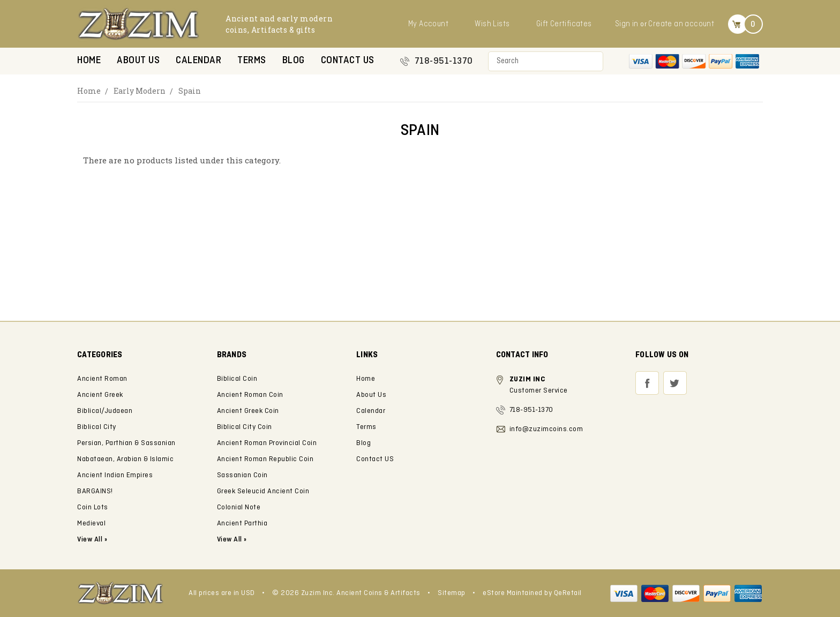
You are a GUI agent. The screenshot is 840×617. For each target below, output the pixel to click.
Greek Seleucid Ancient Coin (263, 491)
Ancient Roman (102, 379)
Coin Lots (93, 507)
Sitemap (452, 593)
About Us (138, 61)
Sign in (627, 24)
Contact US (348, 61)
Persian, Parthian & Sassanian (126, 443)
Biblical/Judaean (105, 411)
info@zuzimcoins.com (546, 429)
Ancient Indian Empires (115, 475)
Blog (294, 61)
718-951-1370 (444, 61)
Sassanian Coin (242, 475)
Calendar (198, 61)
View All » (232, 540)
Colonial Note (239, 507)
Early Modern (140, 91)
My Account (428, 24)
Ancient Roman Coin (250, 395)
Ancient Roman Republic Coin (265, 459)
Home (89, 61)
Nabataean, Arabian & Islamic (125, 459)
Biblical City (97, 427)
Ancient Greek (100, 395)
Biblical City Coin (245, 427)
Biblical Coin (237, 379)
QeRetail (568, 593)
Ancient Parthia (242, 524)
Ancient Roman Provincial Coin (267, 443)
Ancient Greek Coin (248, 411)
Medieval (91, 524)
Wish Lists (492, 24)
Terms (252, 61)
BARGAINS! (95, 491)
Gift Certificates (564, 24)
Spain (190, 91)
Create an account (681, 24)
